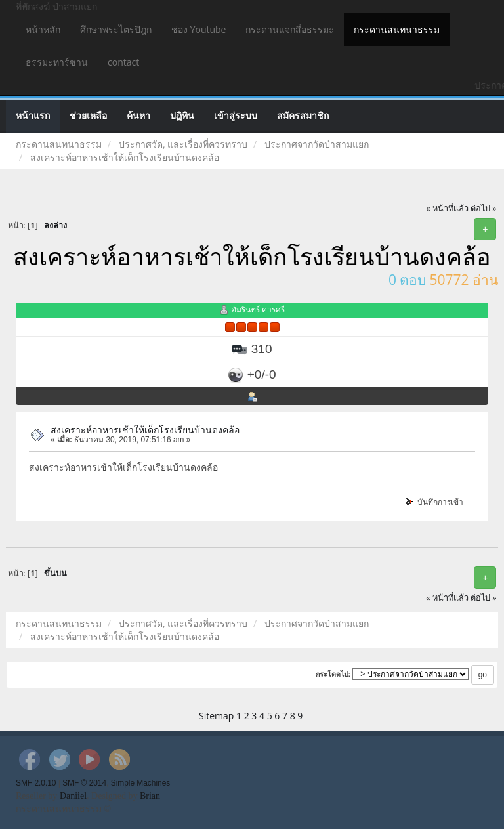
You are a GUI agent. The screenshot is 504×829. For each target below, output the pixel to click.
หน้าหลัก (43, 29)
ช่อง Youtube (199, 29)
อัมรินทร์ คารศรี (258, 309)
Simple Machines (141, 783)
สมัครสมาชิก (303, 116)
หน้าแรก (33, 116)
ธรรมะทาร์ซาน (57, 62)
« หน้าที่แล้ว (447, 208)
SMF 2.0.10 (36, 783)
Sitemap (216, 716)
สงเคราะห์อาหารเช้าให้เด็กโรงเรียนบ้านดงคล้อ (145, 430)
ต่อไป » (484, 208)
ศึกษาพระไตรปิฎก (116, 29)
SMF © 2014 (84, 783)
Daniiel (73, 796)
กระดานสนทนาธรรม (397, 29)
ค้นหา (138, 116)
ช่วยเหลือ (88, 116)
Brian (150, 796)
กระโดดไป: (333, 674)
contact (123, 62)
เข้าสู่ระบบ (236, 116)
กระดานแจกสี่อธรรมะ (290, 29)
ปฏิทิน (182, 116)
